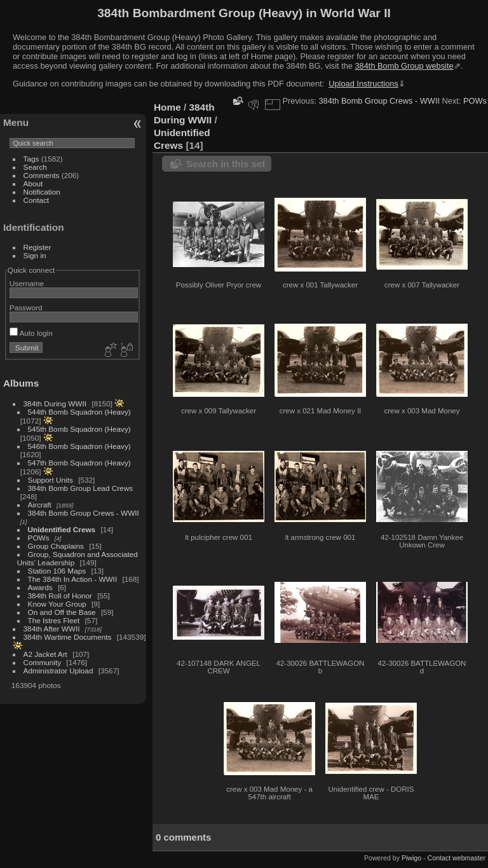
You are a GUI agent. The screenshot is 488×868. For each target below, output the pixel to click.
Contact (37, 200)
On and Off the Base (62, 612)
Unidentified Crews (62, 529)
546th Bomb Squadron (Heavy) (79, 446)
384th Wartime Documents (68, 637)
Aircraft (40, 505)
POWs (39, 538)
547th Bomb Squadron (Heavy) (79, 463)
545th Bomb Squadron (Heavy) (79, 429)
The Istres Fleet (54, 620)
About (33, 183)
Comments (42, 175)
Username (27, 283)
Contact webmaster (457, 858)
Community (43, 662)
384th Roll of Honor (60, 596)
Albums (21, 383)
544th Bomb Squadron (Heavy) (79, 412)
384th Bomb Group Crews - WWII (84, 513)
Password (26, 307)
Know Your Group (57, 604)
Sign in (35, 255)
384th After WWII (52, 629)
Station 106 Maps (57, 571)
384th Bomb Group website (404, 66)
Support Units (51, 480)
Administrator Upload (58, 671)
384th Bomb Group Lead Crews (80, 488)
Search (35, 167)
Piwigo (411, 858)
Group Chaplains (56, 546)
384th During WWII (55, 403)
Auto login (31, 333)
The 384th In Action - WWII (73, 579)
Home (167, 107)
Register (37, 247)
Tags (31, 159)
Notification (42, 192)
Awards (40, 587)
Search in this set (226, 164)
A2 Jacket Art (45, 654)
